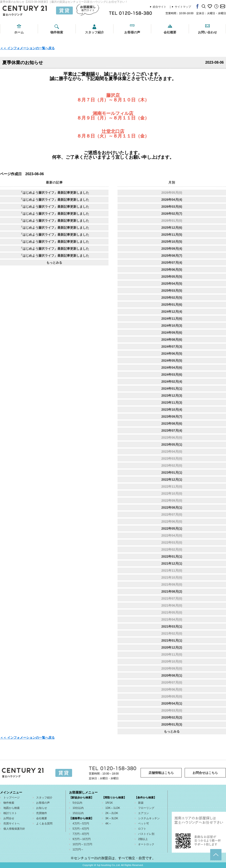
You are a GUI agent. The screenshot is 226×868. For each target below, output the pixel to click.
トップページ (12, 798)
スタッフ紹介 (94, 32)
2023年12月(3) (172, 396)
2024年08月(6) (172, 340)
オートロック (146, 844)
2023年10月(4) (172, 410)
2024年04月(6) (172, 368)
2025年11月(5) (172, 235)
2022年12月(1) (172, 479)
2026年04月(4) (172, 200)
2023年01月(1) (172, 472)
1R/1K (109, 803)
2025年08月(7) (172, 256)
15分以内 (78, 813)
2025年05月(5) (172, 277)
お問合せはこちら (205, 773)
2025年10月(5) (172, 242)
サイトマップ (183, 7)
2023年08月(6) (172, 424)
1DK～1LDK (113, 808)
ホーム (19, 32)
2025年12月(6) (172, 228)
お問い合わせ (207, 32)
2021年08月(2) (172, 591)
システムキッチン (149, 818)
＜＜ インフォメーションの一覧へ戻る (27, 48)
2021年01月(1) (172, 640)
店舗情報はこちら (161, 773)
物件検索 (57, 32)
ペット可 (144, 824)
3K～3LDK (112, 818)
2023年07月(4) (172, 431)
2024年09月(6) (172, 333)
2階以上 (143, 839)
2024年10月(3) (172, 326)
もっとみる (54, 263)
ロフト (142, 829)
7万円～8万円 (81, 834)
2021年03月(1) (172, 626)
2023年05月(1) (172, 444)
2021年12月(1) (172, 563)
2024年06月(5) (172, 354)
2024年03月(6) (172, 375)
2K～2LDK (112, 813)
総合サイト (160, 7)
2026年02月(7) (172, 214)
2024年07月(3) (172, 347)
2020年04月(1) (172, 703)
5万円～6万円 (81, 829)
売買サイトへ (12, 824)
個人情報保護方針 (14, 829)
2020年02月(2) (172, 717)
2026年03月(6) (172, 207)
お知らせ (42, 808)
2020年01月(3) (172, 724)
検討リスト (10, 813)
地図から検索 (12, 808)
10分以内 (78, 808)
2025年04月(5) (172, 284)
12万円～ (78, 849)
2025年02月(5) (172, 298)
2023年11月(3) (172, 403)
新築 (141, 803)
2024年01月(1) (172, 389)
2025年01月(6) (172, 305)
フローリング (146, 808)
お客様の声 (132, 32)
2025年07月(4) (172, 263)
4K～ (108, 824)
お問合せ (9, 818)
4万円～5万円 (81, 824)
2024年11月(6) (172, 319)
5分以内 (77, 803)
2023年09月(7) (172, 417)
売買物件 (42, 813)
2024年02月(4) (172, 382)
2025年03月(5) (172, 291)
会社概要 (170, 32)
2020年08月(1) (172, 675)
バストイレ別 (146, 834)
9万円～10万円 (82, 839)
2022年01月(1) (172, 556)
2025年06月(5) (172, 270)
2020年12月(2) (172, 647)
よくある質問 (44, 824)
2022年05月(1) (172, 528)
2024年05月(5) (172, 361)
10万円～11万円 (82, 844)
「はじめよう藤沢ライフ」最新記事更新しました (54, 193)
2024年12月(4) (172, 312)
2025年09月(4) (172, 249)
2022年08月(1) (172, 507)
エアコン (144, 813)
